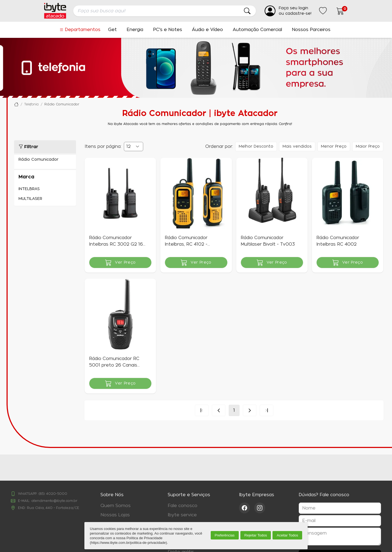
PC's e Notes (168, 30)
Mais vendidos (297, 147)
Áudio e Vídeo (207, 30)
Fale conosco (183, 506)
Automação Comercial (257, 30)
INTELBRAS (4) (45, 189)
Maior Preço (368, 147)
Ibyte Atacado (16, 104)
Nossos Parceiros (311, 30)
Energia (135, 30)
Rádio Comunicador (62, 104)
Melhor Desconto (256, 147)
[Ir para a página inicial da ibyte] (55, 11)
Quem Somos (116, 506)
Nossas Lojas (115, 515)
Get (112, 30)
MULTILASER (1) (45, 199)
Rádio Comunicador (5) (45, 160)
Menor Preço (334, 147)
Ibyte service (182, 515)
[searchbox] (165, 11)
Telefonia (31, 104)
